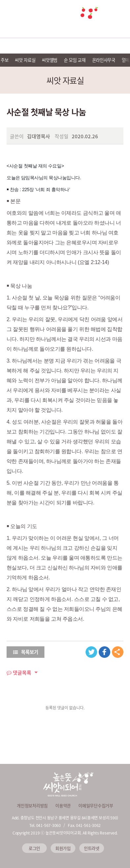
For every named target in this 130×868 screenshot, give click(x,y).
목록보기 (26, 652)
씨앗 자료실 (25, 60)
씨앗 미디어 (91, 46)
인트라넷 (92, 848)
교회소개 (13, 46)
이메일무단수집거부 (96, 805)
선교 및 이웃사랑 (65, 46)
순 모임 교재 (75, 60)
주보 (4, 60)
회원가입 (63, 848)
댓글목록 (19, 673)
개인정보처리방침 (32, 805)
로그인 (34, 848)
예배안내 (39, 46)
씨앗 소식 (117, 46)
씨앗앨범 (50, 60)
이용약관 (63, 805)
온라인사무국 (104, 60)
